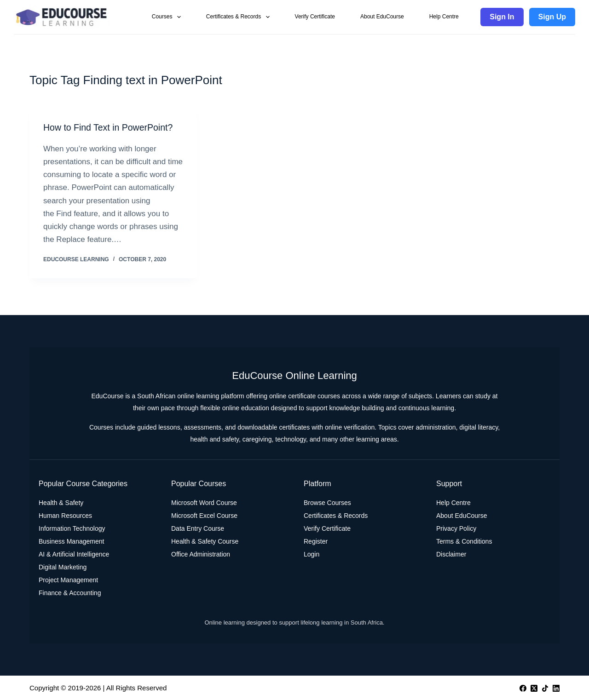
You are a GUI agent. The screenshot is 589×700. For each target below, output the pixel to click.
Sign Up (552, 17)
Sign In (502, 17)
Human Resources (65, 516)
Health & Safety (61, 503)
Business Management (71, 541)
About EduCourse (382, 17)
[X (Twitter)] (534, 688)
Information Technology (72, 528)
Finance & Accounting (70, 593)
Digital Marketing (63, 567)
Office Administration (201, 554)
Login (312, 554)
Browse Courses (327, 503)
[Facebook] (523, 688)
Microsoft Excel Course (204, 516)
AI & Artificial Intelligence (74, 554)
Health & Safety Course (205, 541)
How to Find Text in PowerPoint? (110, 127)
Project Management (68, 580)
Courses (168, 17)
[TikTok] (545, 688)
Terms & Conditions (464, 541)
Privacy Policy (456, 528)
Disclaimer (451, 554)
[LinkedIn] (556, 688)
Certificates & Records (240, 17)
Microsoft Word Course (204, 503)
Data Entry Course (198, 528)
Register (316, 541)
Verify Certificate (315, 17)
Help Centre (444, 17)
